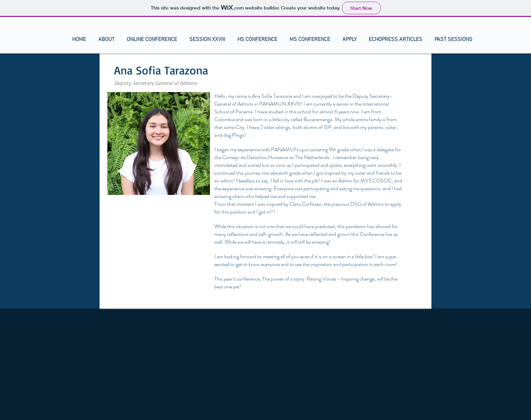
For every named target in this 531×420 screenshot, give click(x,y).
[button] (106, 40)
